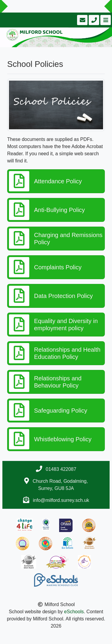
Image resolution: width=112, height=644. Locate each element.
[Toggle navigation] (105, 20)
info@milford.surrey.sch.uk (61, 500)
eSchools (74, 612)
